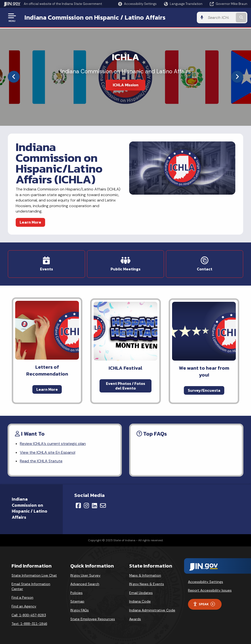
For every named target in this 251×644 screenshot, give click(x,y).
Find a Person (22, 597)
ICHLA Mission (126, 85)
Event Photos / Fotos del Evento (125, 386)
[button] (137, 4)
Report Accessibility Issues (210, 590)
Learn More (30, 222)
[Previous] (14, 77)
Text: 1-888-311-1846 (29, 624)
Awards (135, 619)
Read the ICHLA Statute (41, 461)
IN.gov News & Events (147, 584)
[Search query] (220, 18)
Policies (76, 593)
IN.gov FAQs (80, 610)
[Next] (237, 77)
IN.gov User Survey (85, 575)
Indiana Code (140, 601)
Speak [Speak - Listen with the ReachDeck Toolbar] (204, 604)
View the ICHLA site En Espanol (48, 452)
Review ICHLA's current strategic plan (53, 444)
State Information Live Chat (34, 575)
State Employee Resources (93, 619)
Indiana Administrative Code (152, 610)
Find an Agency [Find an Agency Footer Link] (24, 606)
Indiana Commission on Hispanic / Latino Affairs (95, 17)
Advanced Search (85, 584)
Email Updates (141, 593)
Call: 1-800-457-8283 (29, 615)
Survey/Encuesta (204, 390)
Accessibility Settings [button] (206, 582)
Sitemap (77, 601)
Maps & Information (145, 575)
